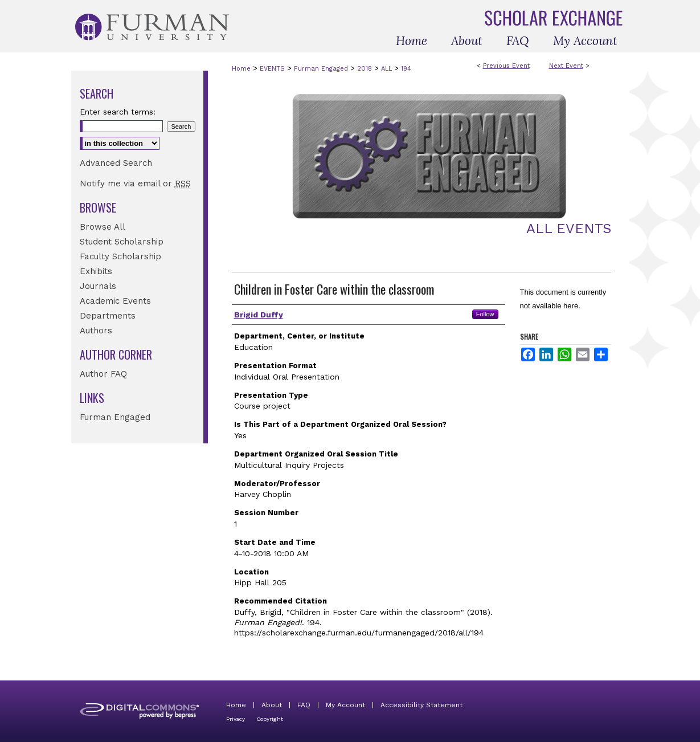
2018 (366, 69)
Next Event (566, 66)
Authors (96, 331)
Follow (485, 314)
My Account (345, 705)
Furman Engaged (322, 69)
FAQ (304, 705)
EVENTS (273, 69)
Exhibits (96, 271)
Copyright (270, 719)
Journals (98, 286)
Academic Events (115, 301)
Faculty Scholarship (120, 256)
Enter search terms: (118, 112)
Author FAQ (103, 374)
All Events (569, 229)
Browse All (103, 227)
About (272, 705)
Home (241, 69)
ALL (388, 69)
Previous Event (506, 66)
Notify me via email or (135, 184)
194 (406, 69)
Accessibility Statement (421, 705)
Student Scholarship (122, 242)
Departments (108, 316)
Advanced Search (116, 163)
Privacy (236, 719)
